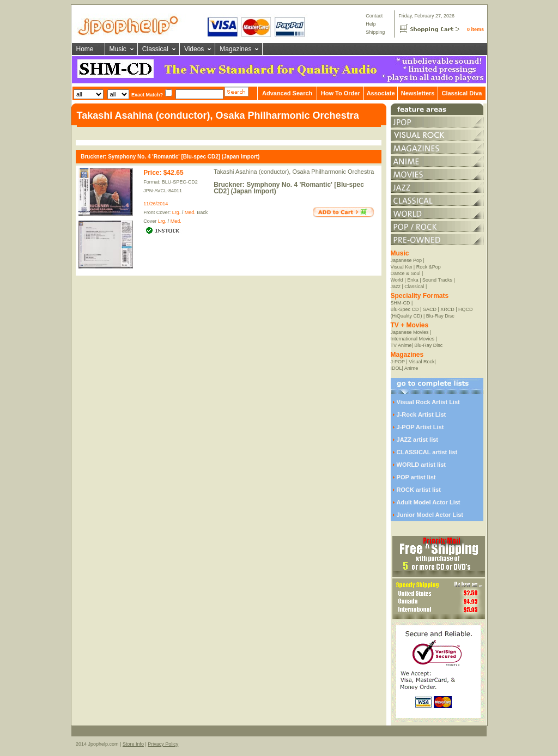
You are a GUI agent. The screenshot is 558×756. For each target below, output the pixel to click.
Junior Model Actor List (430, 515)
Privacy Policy (163, 744)
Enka (413, 280)
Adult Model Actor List (429, 502)
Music (118, 49)
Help (371, 24)
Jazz (396, 286)
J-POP (398, 362)
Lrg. (177, 212)
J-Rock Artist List (421, 414)
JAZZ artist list (417, 440)
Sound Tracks (437, 280)
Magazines (235, 49)
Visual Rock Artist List (428, 402)
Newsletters (418, 93)
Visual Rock (421, 362)
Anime (411, 368)
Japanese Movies (410, 332)
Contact (374, 16)
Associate (381, 93)
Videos (194, 49)
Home (85, 49)
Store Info (133, 744)
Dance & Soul (406, 273)
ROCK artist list (419, 490)
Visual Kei (402, 267)
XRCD (447, 309)
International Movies (413, 339)
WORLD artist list (421, 465)
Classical (155, 49)
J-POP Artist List (420, 427)
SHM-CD (401, 303)
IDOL (396, 368)
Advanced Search (287, 93)
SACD (430, 309)
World (397, 280)
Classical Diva (462, 93)
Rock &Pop (429, 267)
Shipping (375, 32)
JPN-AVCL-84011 (163, 191)
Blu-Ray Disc (440, 316)
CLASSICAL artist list (427, 452)
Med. (190, 212)
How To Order (341, 93)
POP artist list (416, 477)
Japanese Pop (407, 260)
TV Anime (401, 345)
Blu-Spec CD (405, 309)
